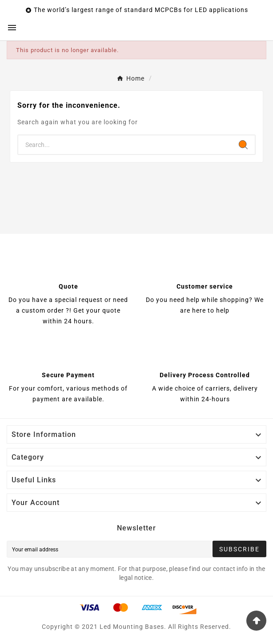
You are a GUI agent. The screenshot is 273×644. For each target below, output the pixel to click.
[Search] (125, 145)
